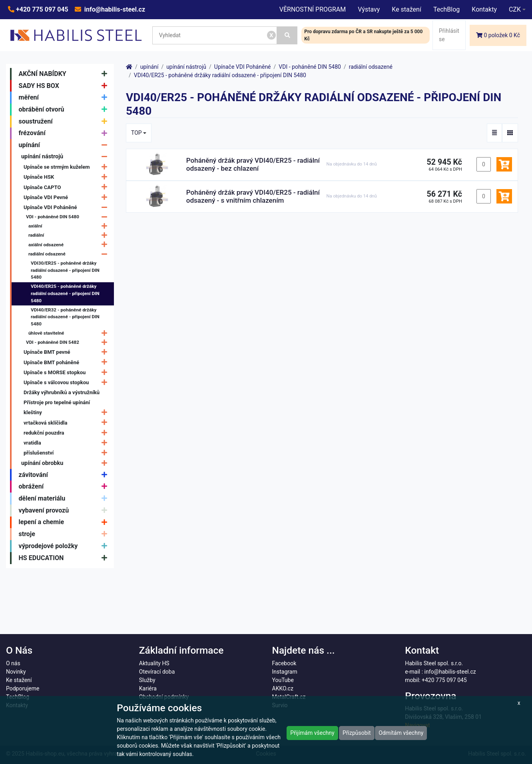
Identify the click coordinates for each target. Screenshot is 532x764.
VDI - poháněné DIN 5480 (69, 217)
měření (65, 98)
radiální (70, 236)
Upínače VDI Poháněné (67, 207)
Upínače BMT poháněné (67, 362)
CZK (515, 9)
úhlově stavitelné (70, 333)
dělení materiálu (65, 499)
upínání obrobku (66, 463)
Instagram (285, 672)
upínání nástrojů (66, 157)
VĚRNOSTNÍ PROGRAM (313, 9)
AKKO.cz (283, 688)
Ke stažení (406, 9)
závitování (65, 475)
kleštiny (67, 413)
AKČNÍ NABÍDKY (65, 74)
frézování (65, 134)
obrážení (65, 487)
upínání (65, 145)
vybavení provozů (65, 511)
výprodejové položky (65, 546)
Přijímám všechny (312, 733)
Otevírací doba (157, 672)
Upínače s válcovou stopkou (67, 382)
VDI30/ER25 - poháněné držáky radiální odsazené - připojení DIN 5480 (65, 270)
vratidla (67, 443)
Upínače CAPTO (67, 187)
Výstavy (369, 9)
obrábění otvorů (65, 110)
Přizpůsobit (357, 733)
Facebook (284, 663)
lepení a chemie (65, 523)
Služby (147, 680)
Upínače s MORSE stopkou (67, 372)
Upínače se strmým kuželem (67, 167)
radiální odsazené (70, 254)
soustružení (65, 122)
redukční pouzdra (67, 433)
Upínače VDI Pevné (67, 197)
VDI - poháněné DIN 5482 (69, 342)
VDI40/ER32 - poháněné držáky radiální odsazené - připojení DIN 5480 (65, 317)
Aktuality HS (154, 663)
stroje (65, 534)
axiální (70, 226)
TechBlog (446, 9)
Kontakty (484, 9)
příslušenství (67, 453)
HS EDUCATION (65, 558)
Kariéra (148, 688)
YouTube (283, 680)
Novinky (16, 672)
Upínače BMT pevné (67, 352)
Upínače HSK (67, 177)
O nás (13, 663)
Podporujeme (23, 688)
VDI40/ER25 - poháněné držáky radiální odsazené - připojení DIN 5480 (65, 293)
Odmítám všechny (401, 733)
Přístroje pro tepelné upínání (57, 402)
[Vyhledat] (287, 35)
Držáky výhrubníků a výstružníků (62, 392)
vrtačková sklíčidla (67, 423)
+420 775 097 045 (41, 9)
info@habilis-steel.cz (114, 9)
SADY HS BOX (65, 86)
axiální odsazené (70, 245)
